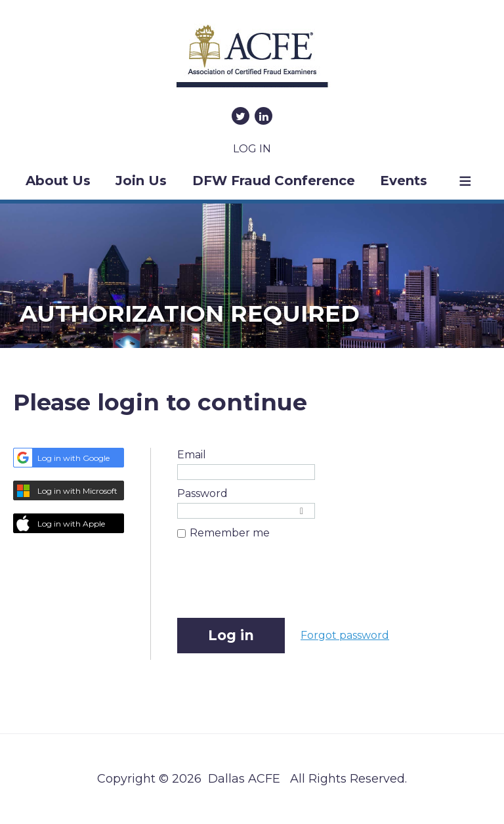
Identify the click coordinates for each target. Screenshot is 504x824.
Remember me (230, 533)
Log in (252, 149)
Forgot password (345, 635)
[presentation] (277, 586)
